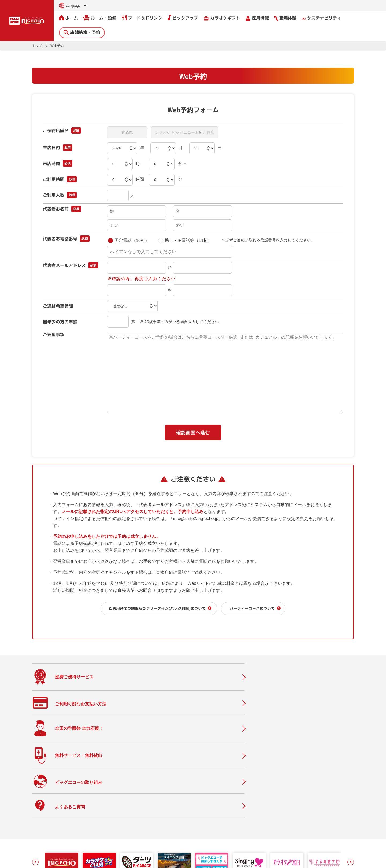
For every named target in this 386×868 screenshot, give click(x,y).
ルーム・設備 (100, 18)
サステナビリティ (322, 18)
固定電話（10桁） (128, 240)
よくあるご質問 (158, 825)
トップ (37, 46)
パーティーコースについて (257, 608)
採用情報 (257, 18)
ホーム (68, 18)
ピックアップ (183, 18)
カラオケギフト (222, 18)
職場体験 (285, 18)
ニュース (152, 813)
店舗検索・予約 (82, 32)
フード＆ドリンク (142, 18)
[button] (35, 759)
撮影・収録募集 (158, 802)
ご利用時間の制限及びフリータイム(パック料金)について (153, 608)
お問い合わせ (42, 860)
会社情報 (210, 798)
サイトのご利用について (74, 860)
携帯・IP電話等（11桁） (185, 240)
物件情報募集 (156, 836)
